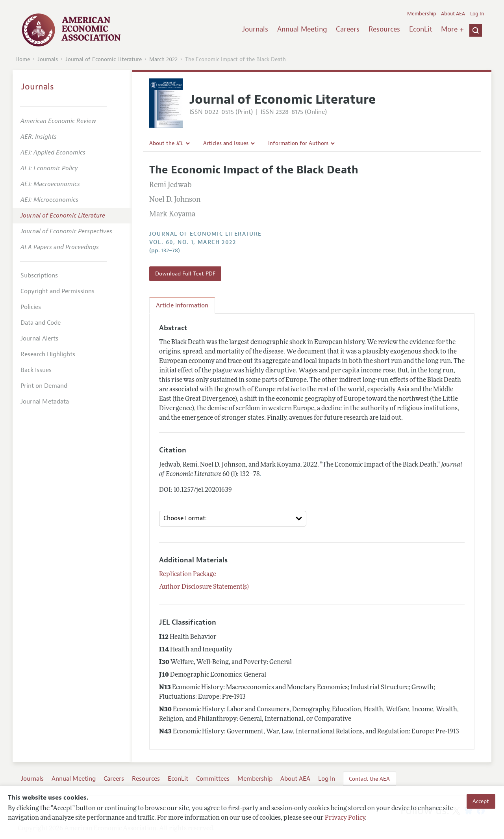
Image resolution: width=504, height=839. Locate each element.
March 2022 (163, 59)
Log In (477, 14)
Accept (481, 801)
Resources (384, 29)
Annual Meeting (302, 29)
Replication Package (188, 575)
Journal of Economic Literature (104, 59)
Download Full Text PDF (185, 273)
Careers (348, 29)
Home (23, 59)
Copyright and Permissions (57, 291)
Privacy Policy (345, 818)
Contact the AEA (369, 779)
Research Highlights (48, 354)
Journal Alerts (39, 339)
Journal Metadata (45, 402)
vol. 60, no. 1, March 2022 (193, 242)
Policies (31, 307)
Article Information (182, 305)
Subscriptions (39, 275)
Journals (255, 29)
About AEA (453, 14)
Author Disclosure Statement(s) (204, 587)
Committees (213, 779)
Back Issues (36, 370)
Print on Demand (44, 386)
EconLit (421, 29)
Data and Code (41, 323)
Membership (422, 14)
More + (452, 29)
